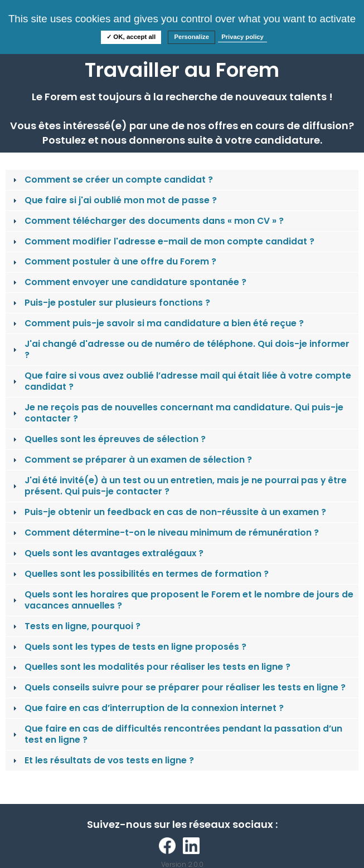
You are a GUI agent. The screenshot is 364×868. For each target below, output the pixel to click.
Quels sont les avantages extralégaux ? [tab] (107, 553)
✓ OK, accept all (131, 37)
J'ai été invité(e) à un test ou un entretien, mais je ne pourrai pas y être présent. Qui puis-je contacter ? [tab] (179, 486)
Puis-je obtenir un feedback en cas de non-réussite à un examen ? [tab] (168, 512)
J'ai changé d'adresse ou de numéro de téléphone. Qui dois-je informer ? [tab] (180, 349)
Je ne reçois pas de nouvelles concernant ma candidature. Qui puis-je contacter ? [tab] (177, 413)
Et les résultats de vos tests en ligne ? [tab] (102, 760)
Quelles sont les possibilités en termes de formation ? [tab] (140, 574)
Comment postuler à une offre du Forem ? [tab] (113, 261)
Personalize (191, 37)
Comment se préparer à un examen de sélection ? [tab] (131, 460)
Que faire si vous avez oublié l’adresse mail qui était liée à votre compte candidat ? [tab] (181, 381)
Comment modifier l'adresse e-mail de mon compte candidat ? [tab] (162, 241)
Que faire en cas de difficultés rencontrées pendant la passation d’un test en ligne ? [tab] (176, 734)
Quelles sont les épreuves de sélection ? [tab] (108, 439)
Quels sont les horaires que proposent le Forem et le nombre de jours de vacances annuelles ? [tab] (182, 600)
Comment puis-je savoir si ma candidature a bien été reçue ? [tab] (157, 323)
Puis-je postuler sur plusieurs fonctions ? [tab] (110, 303)
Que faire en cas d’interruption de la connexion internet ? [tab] (147, 708)
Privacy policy (242, 37)
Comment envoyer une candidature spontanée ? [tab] (128, 282)
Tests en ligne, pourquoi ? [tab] (76, 626)
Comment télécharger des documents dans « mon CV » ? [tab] (147, 221)
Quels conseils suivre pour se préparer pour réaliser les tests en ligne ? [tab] (178, 687)
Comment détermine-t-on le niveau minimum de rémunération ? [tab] (165, 533)
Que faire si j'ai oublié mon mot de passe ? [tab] (114, 200)
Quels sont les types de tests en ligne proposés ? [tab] (128, 647)
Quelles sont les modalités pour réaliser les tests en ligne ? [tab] (151, 667)
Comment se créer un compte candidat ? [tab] (112, 180)
